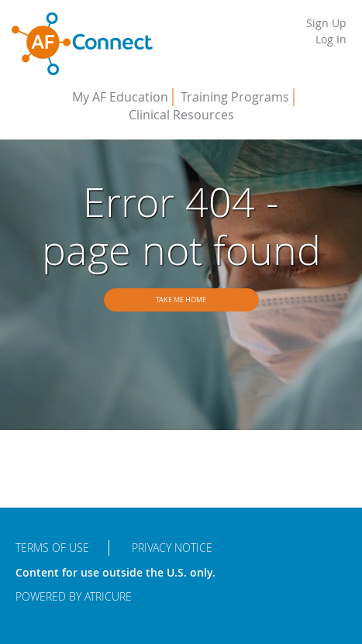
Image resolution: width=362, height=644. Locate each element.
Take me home (181, 300)
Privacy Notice (172, 548)
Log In (331, 39)
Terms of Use (52, 548)
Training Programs (235, 97)
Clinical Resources (181, 115)
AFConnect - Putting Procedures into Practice (82, 44)
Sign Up (326, 23)
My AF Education (120, 97)
